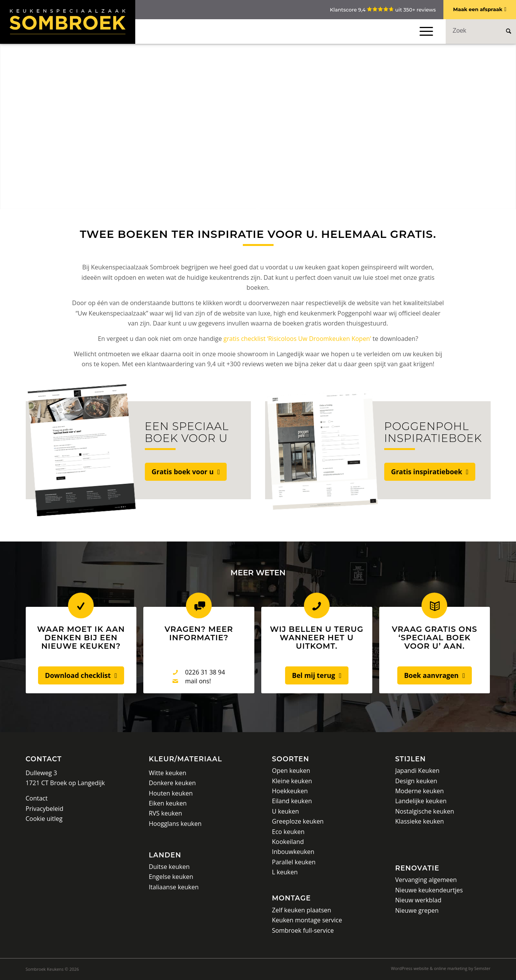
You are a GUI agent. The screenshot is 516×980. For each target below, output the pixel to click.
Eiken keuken (168, 803)
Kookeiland (288, 842)
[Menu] (425, 31)
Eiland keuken (292, 801)
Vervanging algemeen (426, 880)
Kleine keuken (292, 781)
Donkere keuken (172, 783)
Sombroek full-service (303, 930)
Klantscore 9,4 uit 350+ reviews (383, 10)
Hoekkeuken (290, 791)
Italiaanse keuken (174, 887)
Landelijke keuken (421, 801)
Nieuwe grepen (417, 910)
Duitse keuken (169, 867)
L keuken (285, 872)
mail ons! (198, 681)
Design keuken (416, 781)
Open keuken (291, 771)
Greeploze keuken (298, 821)
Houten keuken (171, 793)
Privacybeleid (45, 809)
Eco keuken (288, 832)
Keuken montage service (307, 920)
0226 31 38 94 (205, 672)
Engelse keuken (171, 877)
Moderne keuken (419, 791)
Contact (44, 759)
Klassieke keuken (419, 821)
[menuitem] (439, 968)
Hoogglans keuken (175, 824)
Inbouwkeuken (293, 852)
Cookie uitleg (44, 819)
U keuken (285, 811)
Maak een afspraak (478, 9)
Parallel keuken (294, 862)
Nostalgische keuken (424, 811)
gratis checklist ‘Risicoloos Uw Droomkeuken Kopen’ (297, 339)
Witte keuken (168, 773)
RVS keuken (165, 813)
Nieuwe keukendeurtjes (429, 890)
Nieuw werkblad (418, 900)
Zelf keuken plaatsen (302, 910)
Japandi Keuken (417, 771)
